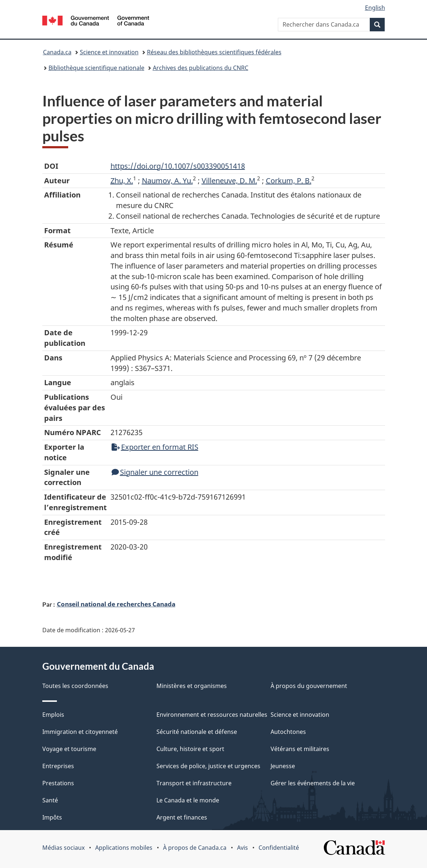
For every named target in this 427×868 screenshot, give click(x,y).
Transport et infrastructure (194, 783)
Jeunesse (283, 766)
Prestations (58, 783)
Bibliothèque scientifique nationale (96, 68)
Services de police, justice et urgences (208, 766)
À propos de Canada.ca (195, 848)
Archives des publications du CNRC (201, 68)
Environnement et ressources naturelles (212, 715)
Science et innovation (109, 52)
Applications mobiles (124, 848)
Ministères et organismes (192, 686)
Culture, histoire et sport (190, 749)
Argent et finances (182, 817)
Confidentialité (279, 848)
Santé (50, 800)
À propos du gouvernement (309, 686)
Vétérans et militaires (300, 749)
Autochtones (288, 732)
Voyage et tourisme (69, 749)
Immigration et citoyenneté (80, 732)
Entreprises (58, 766)
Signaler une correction (155, 472)
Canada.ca (57, 52)
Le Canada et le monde (188, 800)
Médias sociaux (63, 848)
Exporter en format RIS (155, 447)
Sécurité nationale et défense (197, 732)
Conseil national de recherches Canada (116, 604)
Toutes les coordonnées (75, 686)
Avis (242, 848)
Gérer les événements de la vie (313, 783)
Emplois (53, 715)
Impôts (52, 817)
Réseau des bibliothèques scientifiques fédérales (214, 52)
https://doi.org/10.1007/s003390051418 (178, 166)
